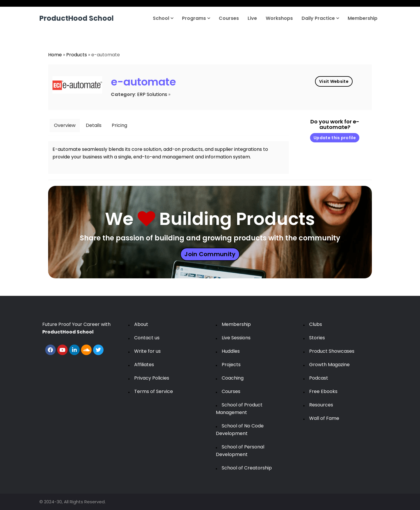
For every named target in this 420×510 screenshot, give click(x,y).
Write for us (147, 351)
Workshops (279, 18)
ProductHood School (77, 18)
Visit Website (334, 81)
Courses (229, 18)
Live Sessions (236, 338)
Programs (196, 18)
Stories (317, 338)
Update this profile (335, 138)
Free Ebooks (323, 391)
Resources (321, 405)
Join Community (210, 254)
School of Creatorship (247, 468)
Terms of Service (154, 391)
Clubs (316, 324)
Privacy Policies (152, 378)
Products (77, 55)
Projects (231, 365)
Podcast (319, 378)
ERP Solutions (152, 94)
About (141, 324)
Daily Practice (320, 18)
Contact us (147, 338)
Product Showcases (332, 351)
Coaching (233, 378)
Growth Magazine (329, 365)
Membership (363, 18)
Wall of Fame (324, 418)
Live (252, 18)
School (163, 18)
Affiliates (144, 365)
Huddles (231, 351)
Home (55, 55)
